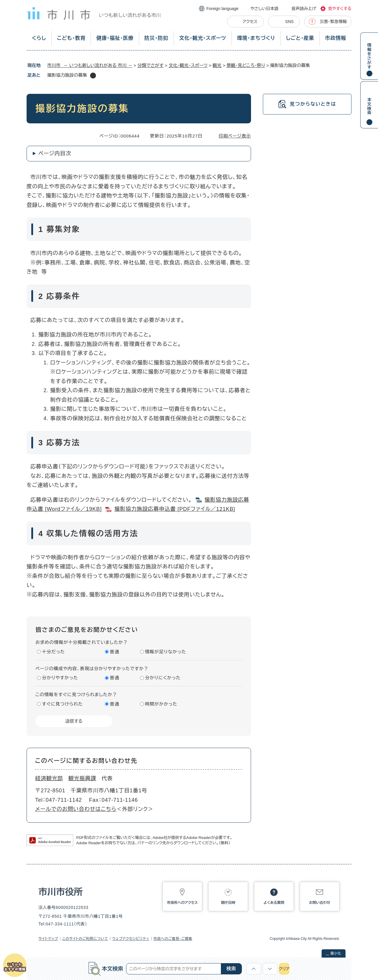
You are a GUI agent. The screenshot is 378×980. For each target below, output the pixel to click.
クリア (284, 969)
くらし (39, 38)
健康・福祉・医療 (115, 38)
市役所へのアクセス (182, 903)
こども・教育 (71, 38)
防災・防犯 (156, 38)
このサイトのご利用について (85, 939)
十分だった (53, 652)
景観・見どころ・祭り (246, 65)
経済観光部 (49, 778)
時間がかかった (161, 704)
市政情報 (336, 38)
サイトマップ (48, 939)
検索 (231, 969)
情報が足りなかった (166, 652)
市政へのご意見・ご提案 (173, 939)
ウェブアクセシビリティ (131, 939)
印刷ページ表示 (235, 136)
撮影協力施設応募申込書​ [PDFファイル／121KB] (175, 509)
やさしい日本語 (264, 9)
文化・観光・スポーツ (203, 38)
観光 (217, 65)
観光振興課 (83, 778)
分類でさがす (150, 65)
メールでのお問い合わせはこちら (76, 809)
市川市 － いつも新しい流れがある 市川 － (90, 65)
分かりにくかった (163, 678)
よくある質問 (274, 903)
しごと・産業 (300, 38)
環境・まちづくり (256, 38)
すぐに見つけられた (62, 704)
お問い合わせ (320, 903)
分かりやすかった (60, 678)
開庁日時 (228, 903)
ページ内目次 (55, 153)
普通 (115, 652)
